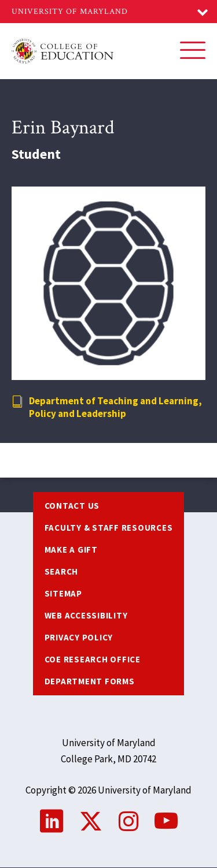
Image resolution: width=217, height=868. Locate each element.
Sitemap (63, 593)
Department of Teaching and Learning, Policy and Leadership (115, 407)
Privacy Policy (79, 637)
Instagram (128, 821)
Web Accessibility (86, 615)
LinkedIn (52, 821)
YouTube (166, 821)
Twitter (91, 821)
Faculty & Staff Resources (109, 528)
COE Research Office (93, 659)
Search (62, 571)
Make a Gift (71, 550)
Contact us (72, 506)
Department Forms (90, 681)
